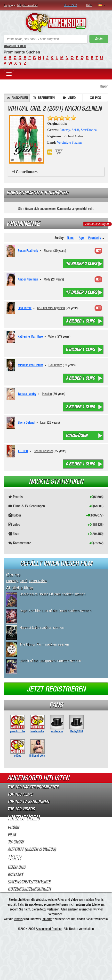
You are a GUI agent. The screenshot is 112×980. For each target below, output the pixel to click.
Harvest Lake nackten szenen (42, 628)
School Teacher (43, 451)
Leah (43, 422)
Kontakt (15, 874)
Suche (99, 39)
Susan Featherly (28, 251)
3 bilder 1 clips (80, 321)
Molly (47, 279)
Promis (18, 919)
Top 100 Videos (21, 809)
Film (11, 834)
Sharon (48, 251)
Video (69, 98)
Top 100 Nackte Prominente (33, 787)
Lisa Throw (25, 308)
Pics (95, 98)
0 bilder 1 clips (80, 350)
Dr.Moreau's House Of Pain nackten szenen (52, 594)
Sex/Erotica (89, 130)
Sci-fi (75, 130)
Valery (52, 336)
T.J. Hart (23, 451)
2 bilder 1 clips (80, 407)
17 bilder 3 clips (81, 292)
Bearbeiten (44, 98)
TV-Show (15, 841)
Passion (47, 394)
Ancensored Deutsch (49, 929)
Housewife (55, 365)
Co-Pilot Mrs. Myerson (51, 308)
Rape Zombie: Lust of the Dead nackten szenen (55, 611)
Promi (13, 827)
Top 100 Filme (20, 794)
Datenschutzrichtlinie (29, 881)
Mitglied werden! (27, 5)
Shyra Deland (26, 422)
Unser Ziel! (70, 5)
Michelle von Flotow (30, 365)
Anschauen (17, 98)
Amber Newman (28, 279)
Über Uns (16, 867)
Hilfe (89, 5)
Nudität (48, 919)
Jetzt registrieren (56, 689)
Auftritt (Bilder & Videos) (31, 849)
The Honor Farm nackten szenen (44, 644)
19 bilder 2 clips (81, 264)
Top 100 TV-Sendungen (28, 802)
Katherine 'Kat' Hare (30, 336)
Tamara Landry (27, 394)
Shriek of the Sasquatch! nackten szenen (50, 661)
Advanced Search (15, 46)
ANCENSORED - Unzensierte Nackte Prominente (56, 23)
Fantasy (65, 130)
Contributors (27, 172)
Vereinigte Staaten (69, 143)
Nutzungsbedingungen (29, 889)
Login (7, 5)
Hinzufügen (76, 436)
